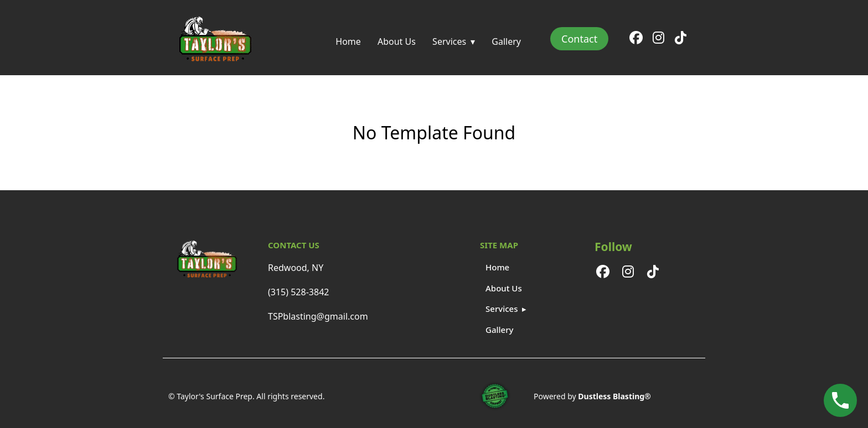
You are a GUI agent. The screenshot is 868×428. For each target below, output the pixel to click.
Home (348, 41)
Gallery (506, 41)
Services (449, 41)
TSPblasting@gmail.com (318, 316)
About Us (397, 41)
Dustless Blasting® (614, 396)
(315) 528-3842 (298, 292)
